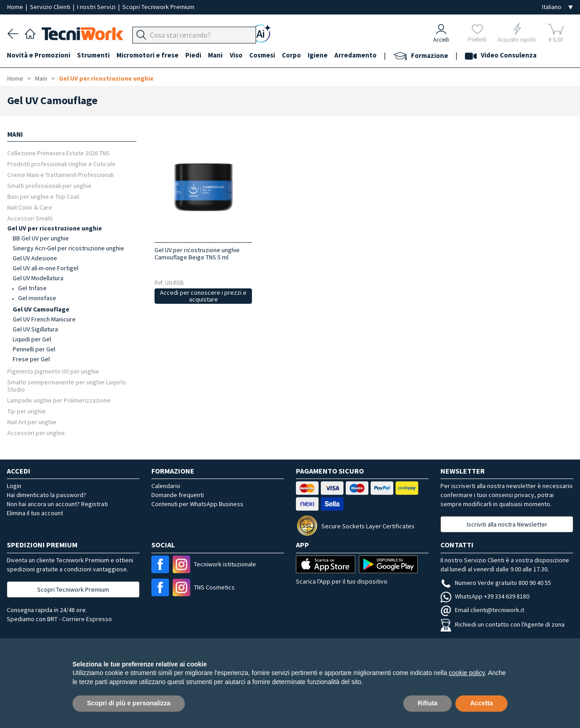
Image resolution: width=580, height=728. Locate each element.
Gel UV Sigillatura (35, 329)
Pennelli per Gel (34, 349)
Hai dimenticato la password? (46, 495)
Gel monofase (37, 298)
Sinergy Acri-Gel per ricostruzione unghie (68, 248)
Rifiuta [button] (428, 703)
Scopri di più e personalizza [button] (129, 703)
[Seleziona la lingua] (557, 7)
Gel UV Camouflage (41, 309)
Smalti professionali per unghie (49, 185)
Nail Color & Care (30, 207)
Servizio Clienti (51, 7)
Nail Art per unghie (32, 422)
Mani (217, 55)
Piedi (195, 55)
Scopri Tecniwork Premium (158, 7)
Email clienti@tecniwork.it (482, 610)
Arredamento (360, 55)
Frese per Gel (31, 359)
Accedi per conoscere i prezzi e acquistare (203, 296)
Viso (238, 55)
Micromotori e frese (149, 55)
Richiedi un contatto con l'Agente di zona (503, 624)
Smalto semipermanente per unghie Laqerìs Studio (67, 386)
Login (14, 486)
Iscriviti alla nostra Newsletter (507, 524)
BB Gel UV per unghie (41, 238)
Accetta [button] (481, 703)
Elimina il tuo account (35, 513)
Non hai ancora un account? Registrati (57, 504)
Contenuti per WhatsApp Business (197, 504)
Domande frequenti (178, 495)
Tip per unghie (27, 411)
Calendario (166, 486)
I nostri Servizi (97, 7)
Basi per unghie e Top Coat (43, 196)
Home (16, 7)
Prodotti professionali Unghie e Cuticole (61, 164)
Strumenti (94, 55)
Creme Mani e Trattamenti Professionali (60, 175)
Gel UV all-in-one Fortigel (46, 268)
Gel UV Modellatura (38, 278)
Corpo (295, 55)
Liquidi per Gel (32, 339)
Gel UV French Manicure (44, 319)
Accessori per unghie (36, 433)
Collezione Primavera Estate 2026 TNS (58, 153)
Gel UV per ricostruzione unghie (106, 78)
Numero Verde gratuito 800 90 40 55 (496, 583)
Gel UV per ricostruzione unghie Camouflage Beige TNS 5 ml (197, 254)
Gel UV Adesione (35, 258)
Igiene (321, 55)
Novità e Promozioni (39, 55)
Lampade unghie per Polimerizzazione (59, 400)
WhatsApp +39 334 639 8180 (485, 596)
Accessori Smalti (30, 218)
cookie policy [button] (467, 673)
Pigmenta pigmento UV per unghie (53, 371)
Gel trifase (32, 288)
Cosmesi (265, 55)
